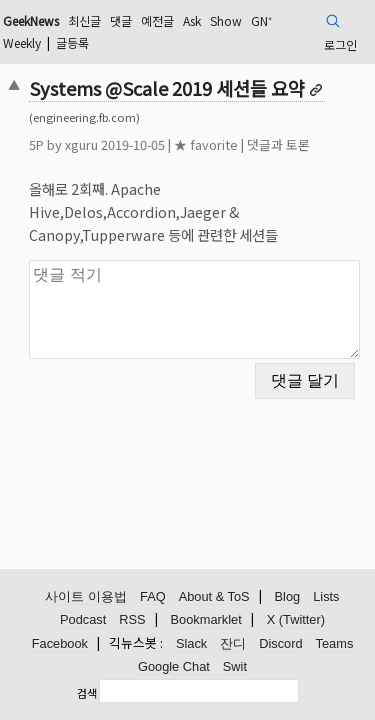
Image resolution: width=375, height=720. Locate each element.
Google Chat (174, 666)
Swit (235, 666)
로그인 (340, 44)
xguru (81, 144)
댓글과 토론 (278, 144)
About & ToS (214, 596)
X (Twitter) (296, 619)
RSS (132, 619)
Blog (288, 596)
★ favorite (206, 144)
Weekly (22, 42)
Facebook (60, 643)
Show (226, 20)
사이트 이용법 (86, 596)
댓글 (121, 20)
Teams (335, 643)
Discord (280, 643)
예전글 (157, 20)
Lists (326, 596)
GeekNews (31, 20)
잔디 (233, 643)
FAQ (153, 596)
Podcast (83, 619)
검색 (87, 693)
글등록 (72, 42)
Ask (192, 20)
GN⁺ (261, 20)
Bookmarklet (206, 619)
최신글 (84, 20)
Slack (191, 643)
